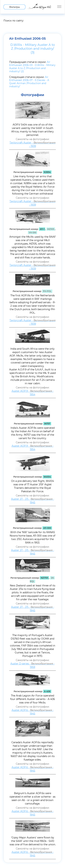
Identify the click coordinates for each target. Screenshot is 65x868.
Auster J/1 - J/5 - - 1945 (33, 501)
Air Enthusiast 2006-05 (27, 39)
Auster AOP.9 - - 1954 (33, 393)
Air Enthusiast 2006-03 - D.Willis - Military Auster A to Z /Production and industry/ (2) (32, 67)
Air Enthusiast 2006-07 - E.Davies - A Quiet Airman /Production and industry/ (29, 82)
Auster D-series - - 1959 (32, 665)
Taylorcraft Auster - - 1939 (32, 144)
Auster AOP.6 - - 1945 (33, 712)
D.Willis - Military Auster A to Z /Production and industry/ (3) (33, 49)
